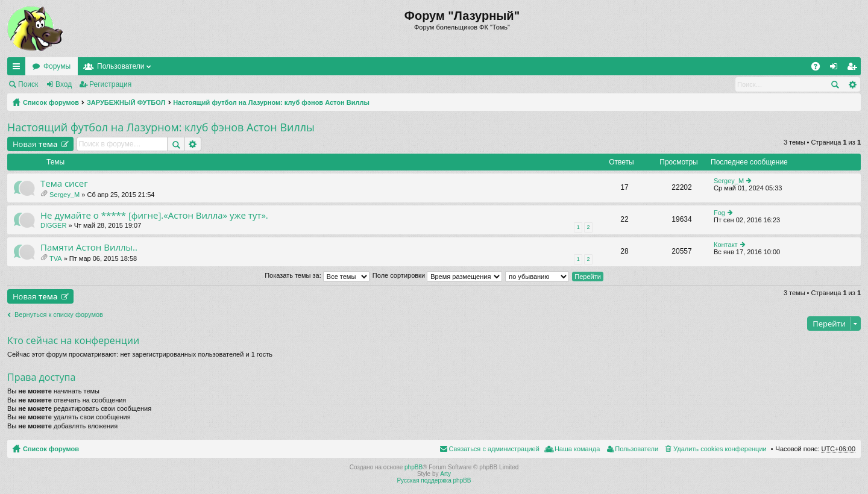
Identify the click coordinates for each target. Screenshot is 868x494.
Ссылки (19, 69)
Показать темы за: (317, 275)
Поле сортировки (437, 275)
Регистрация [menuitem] (854, 69)
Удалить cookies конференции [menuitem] (720, 449)
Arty (445, 474)
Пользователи (121, 66)
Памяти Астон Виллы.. (89, 247)
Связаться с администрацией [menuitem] (494, 449)
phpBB (414, 467)
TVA (56, 258)
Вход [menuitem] (836, 69)
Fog (719, 213)
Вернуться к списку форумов (59, 314)
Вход (64, 84)
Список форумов (51, 102)
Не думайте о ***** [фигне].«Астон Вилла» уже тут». (154, 215)
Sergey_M (64, 195)
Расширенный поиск (852, 84)
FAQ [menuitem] (819, 69)
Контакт (726, 245)
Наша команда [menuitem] (577, 449)
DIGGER (53, 225)
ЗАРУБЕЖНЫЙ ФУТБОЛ (126, 102)
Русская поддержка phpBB (434, 480)
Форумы (57, 66)
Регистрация (110, 84)
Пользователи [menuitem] (637, 449)
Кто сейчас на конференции (73, 340)
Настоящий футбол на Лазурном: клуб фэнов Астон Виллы (271, 102)
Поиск (28, 84)
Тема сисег (64, 183)
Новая (35, 144)
